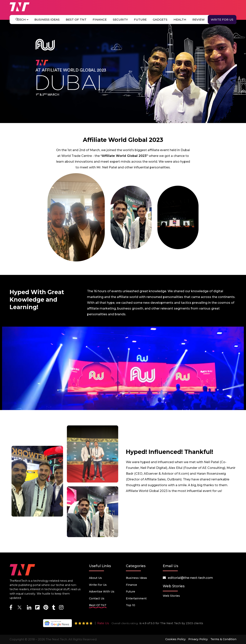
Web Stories (171, 596)
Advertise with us (102, 592)
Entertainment (136, 598)
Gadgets (160, 20)
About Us (95, 578)
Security (120, 20)
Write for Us (222, 20)
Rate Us (103, 623)
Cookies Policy (175, 639)
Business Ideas (47, 20)
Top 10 (130, 605)
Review (199, 20)
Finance (100, 20)
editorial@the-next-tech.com (190, 578)
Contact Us (97, 598)
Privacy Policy (198, 639)
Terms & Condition (223, 639)
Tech (23, 20)
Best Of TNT (76, 20)
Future (140, 20)
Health (180, 20)
